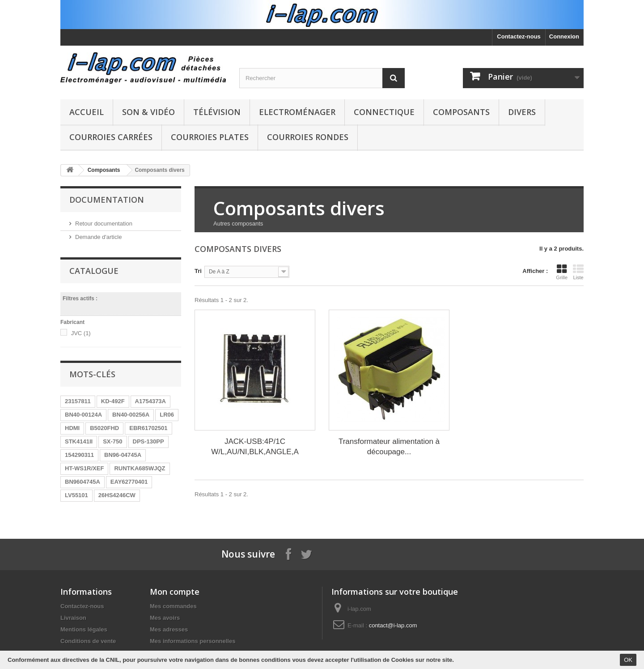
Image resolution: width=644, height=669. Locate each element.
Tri (198, 271)
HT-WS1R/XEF (84, 468)
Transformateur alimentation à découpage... (389, 447)
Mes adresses (169, 629)
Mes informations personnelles (193, 641)
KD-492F (113, 401)
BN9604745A (83, 482)
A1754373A (150, 401)
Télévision (217, 112)
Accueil (87, 112)
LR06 (167, 415)
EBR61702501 (148, 428)
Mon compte (175, 592)
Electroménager (297, 112)
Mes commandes (173, 606)
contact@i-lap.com (393, 625)
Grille (562, 272)
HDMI (72, 428)
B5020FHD (104, 428)
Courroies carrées (111, 137)
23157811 (78, 401)
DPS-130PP (148, 441)
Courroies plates (210, 137)
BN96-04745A (123, 455)
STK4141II (79, 441)
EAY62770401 (129, 482)
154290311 (79, 455)
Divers (522, 112)
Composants (461, 112)
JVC (81, 333)
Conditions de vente (88, 641)
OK (628, 660)
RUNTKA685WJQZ (140, 468)
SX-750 (112, 441)
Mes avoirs (165, 618)
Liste (578, 272)
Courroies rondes (308, 137)
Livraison (73, 618)
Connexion (564, 36)
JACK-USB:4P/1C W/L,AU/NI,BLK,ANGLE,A (255, 447)
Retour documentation (104, 224)
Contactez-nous (519, 36)
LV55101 (76, 495)
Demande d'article (98, 237)
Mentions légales (84, 629)
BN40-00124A (83, 415)
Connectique (384, 112)
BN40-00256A (131, 415)
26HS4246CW (117, 495)
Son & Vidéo (148, 112)
